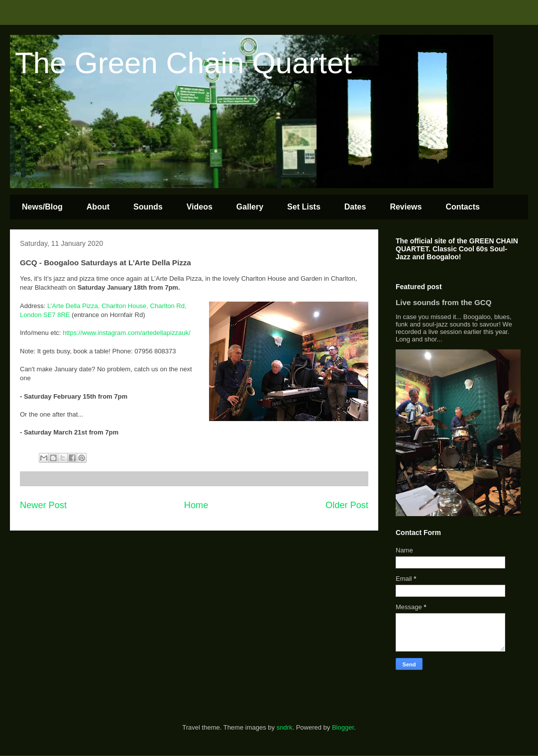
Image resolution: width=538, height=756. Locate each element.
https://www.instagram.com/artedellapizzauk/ (127, 333)
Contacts (462, 207)
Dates (355, 207)
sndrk (285, 727)
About (98, 207)
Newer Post (43, 505)
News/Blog (42, 207)
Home (196, 505)
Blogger (343, 727)
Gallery (250, 207)
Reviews (406, 207)
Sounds (148, 207)
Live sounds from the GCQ (444, 302)
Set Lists (304, 207)
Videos (200, 207)
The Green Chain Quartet (183, 63)
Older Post (347, 505)
